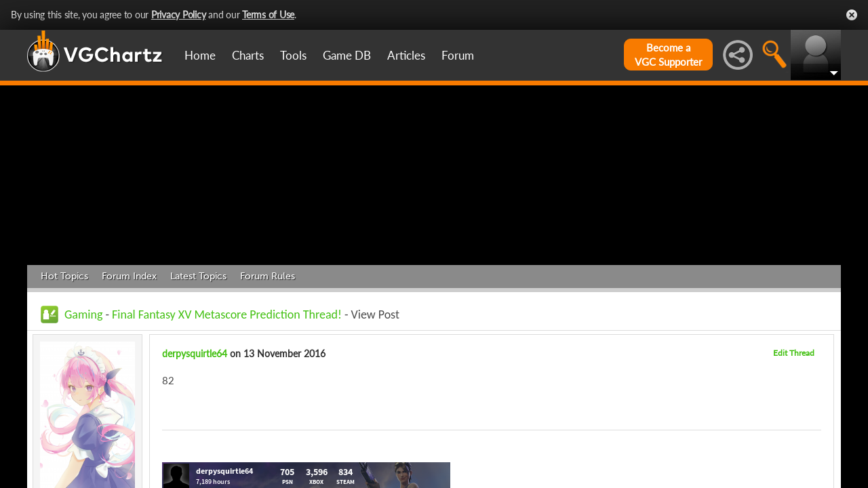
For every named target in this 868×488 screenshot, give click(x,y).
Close (852, 15)
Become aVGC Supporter (668, 55)
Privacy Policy (179, 15)
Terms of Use (268, 15)
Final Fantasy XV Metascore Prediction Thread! (227, 314)
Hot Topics (64, 276)
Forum (458, 55)
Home (200, 55)
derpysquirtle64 (195, 353)
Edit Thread (794, 353)
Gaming (83, 314)
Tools (293, 55)
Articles (406, 55)
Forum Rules (268, 276)
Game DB (347, 55)
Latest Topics (198, 276)
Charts (248, 55)
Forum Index (129, 276)
